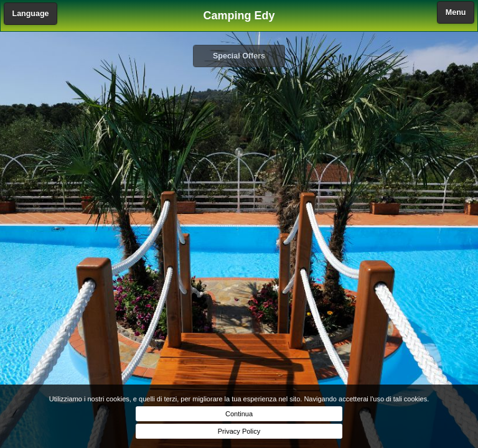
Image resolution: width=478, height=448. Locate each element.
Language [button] (31, 14)
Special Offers (239, 56)
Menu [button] (456, 12)
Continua (239, 414)
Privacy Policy (239, 431)
